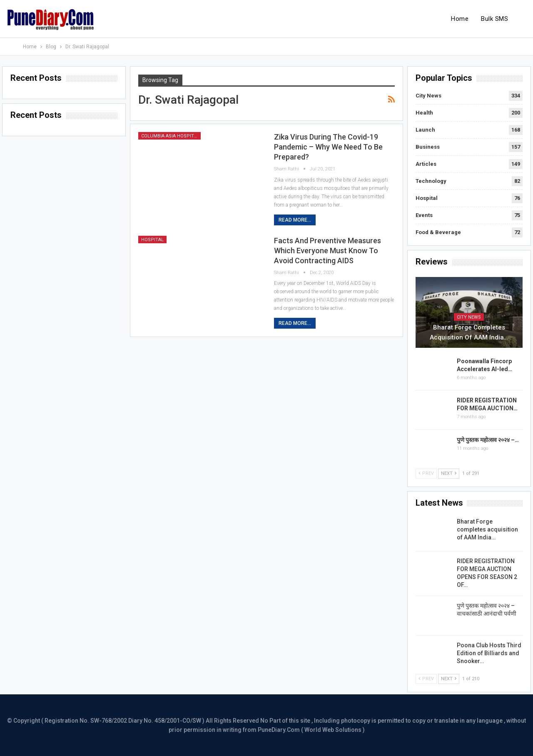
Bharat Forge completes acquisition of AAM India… (469, 332)
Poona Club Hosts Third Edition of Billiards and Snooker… (489, 653)
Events (424, 215)
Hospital (152, 240)
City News (428, 96)
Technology (431, 181)
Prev (426, 473)
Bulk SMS (494, 19)
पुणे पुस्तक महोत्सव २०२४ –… (488, 440)
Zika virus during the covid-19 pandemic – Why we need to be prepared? (328, 147)
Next (449, 473)
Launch (425, 130)
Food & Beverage (438, 232)
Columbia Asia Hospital (170, 136)
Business (428, 147)
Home (460, 19)
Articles (426, 164)
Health (424, 113)
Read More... (295, 220)
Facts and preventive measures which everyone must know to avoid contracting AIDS (328, 251)
